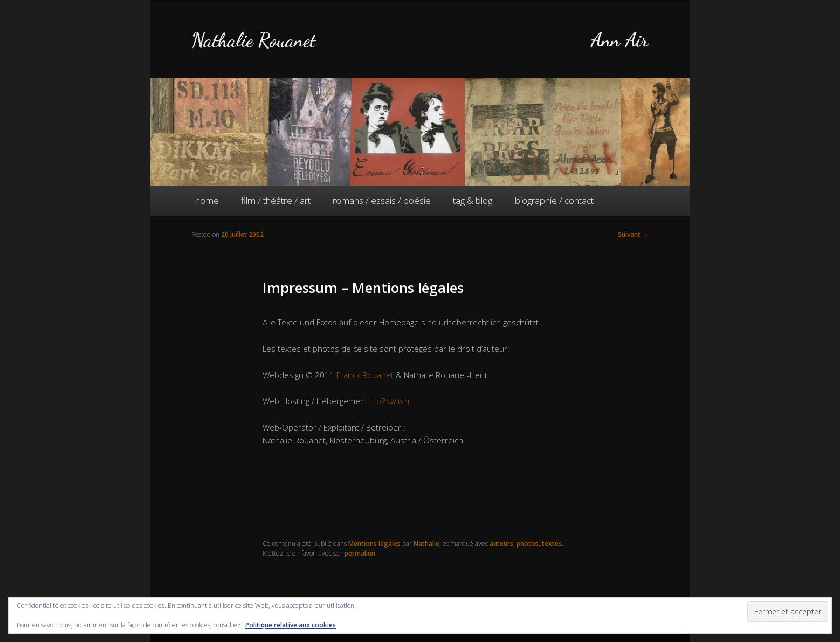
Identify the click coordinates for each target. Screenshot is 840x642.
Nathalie (426, 544)
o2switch (393, 401)
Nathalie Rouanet (254, 40)
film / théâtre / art (276, 200)
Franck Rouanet (365, 375)
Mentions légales (374, 544)
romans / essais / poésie (382, 200)
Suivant (633, 234)
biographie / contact (554, 200)
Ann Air (619, 40)
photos (528, 544)
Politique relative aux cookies (291, 625)
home (207, 200)
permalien (360, 553)
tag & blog (473, 200)
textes (552, 544)
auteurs (501, 544)
